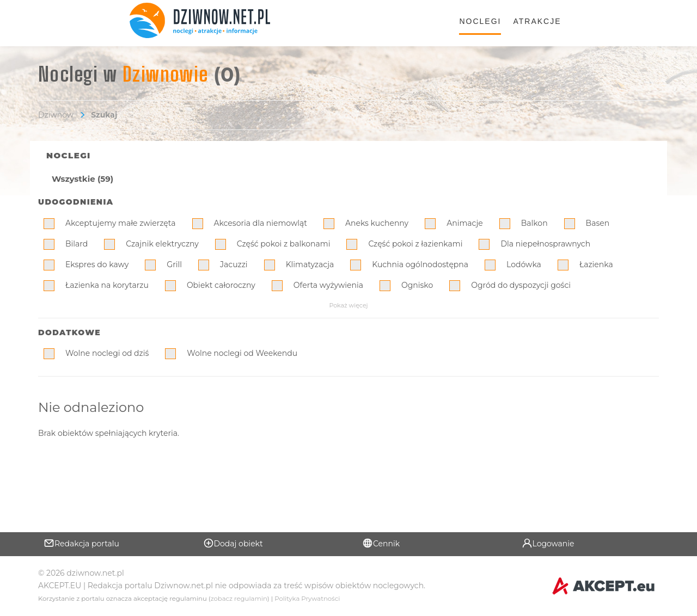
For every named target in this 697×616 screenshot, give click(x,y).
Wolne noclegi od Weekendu (242, 353)
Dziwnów (56, 115)
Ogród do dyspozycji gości (521, 285)
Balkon (534, 223)
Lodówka (524, 264)
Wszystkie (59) (82, 179)
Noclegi (480, 21)
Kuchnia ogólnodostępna (420, 264)
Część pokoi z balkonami (284, 244)
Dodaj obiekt (233, 543)
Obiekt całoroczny (221, 285)
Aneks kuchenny (377, 223)
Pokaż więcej (348, 305)
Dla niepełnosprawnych (545, 244)
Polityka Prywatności (307, 599)
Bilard (77, 244)
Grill (174, 264)
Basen (598, 223)
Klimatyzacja (310, 264)
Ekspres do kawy (97, 264)
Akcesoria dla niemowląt (261, 223)
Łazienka (596, 264)
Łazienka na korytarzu (107, 285)
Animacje (465, 223)
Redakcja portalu (81, 543)
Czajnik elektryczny (162, 244)
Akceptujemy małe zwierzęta (121, 223)
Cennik (381, 543)
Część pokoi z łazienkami (415, 244)
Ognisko (417, 285)
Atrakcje (537, 21)
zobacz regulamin (239, 599)
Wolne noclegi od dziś (107, 353)
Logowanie (548, 543)
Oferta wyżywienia (328, 285)
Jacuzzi (234, 264)
